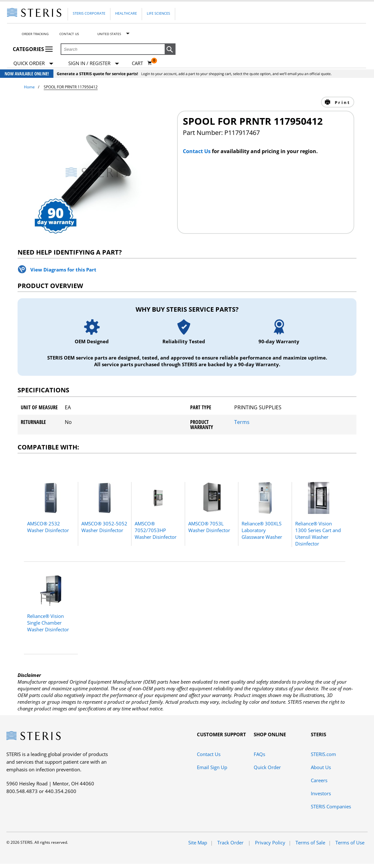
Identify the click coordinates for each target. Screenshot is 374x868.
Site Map (198, 842)
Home (29, 87)
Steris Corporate (89, 13)
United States (109, 34)
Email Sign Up (212, 767)
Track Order (231, 842)
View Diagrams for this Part (63, 270)
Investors (321, 793)
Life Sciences (158, 13)
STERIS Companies (331, 806)
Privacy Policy (270, 842)
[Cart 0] (142, 63)
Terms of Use (350, 842)
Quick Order (33, 64)
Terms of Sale (310, 842)
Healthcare (126, 13)
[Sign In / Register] (94, 63)
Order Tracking (35, 34)
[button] (170, 49)
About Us (321, 767)
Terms (242, 422)
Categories (33, 49)
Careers (319, 780)
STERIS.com (323, 754)
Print (342, 102)
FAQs (259, 754)
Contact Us (69, 34)
